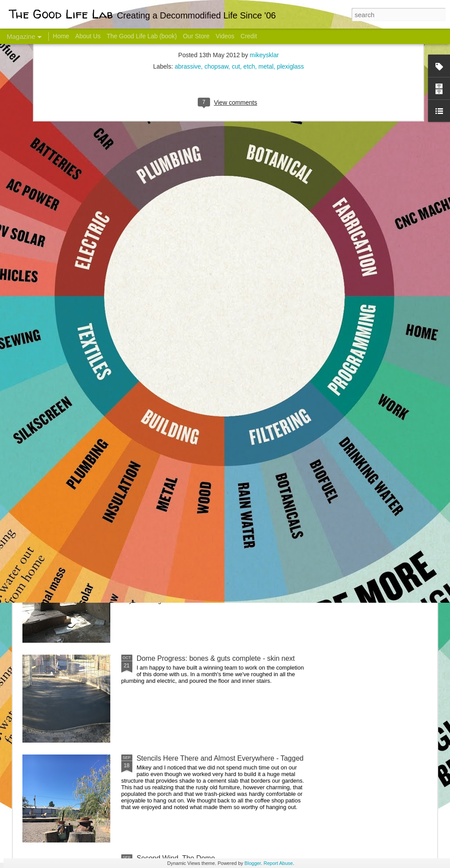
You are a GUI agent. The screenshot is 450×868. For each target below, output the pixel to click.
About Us (88, 36)
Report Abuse (278, 863)
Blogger (252, 863)
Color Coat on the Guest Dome (86, 520)
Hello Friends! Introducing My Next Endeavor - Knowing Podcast (69, 358)
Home (61, 36)
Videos (225, 36)
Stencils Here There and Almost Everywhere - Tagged (220, 758)
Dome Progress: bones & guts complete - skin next (216, 658)
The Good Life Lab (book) (142, 36)
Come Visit (366, 346)
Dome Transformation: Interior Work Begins (204, 420)
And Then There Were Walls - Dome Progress (208, 559)
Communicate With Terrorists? (172, 350)
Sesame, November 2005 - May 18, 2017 (278, 350)
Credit (249, 36)
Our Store (196, 36)
